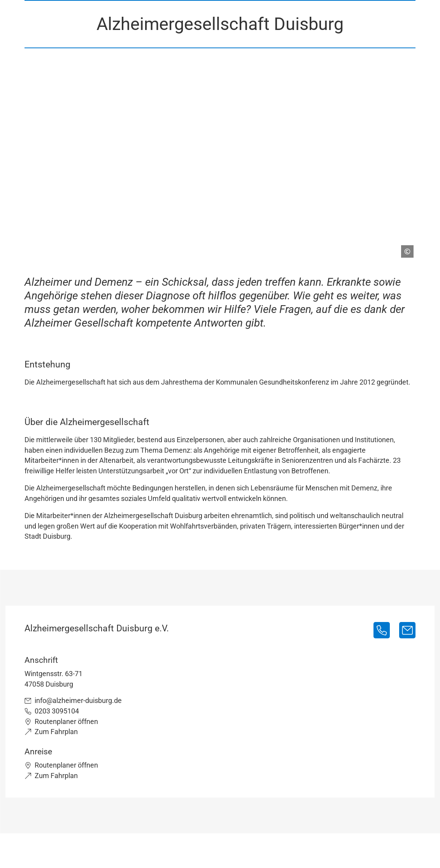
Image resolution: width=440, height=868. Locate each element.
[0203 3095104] (382, 630)
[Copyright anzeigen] (404, 248)
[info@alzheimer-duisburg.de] (407, 630)
